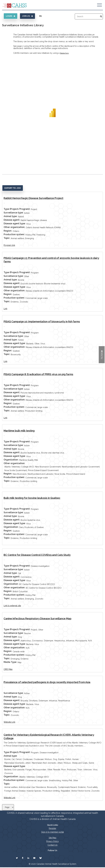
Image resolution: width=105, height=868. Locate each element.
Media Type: (10, 662)
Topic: (7, 238)
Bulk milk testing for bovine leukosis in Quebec (32, 498)
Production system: (14, 234)
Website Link (9, 722)
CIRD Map (8, 669)
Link (5, 309)
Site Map (52, 838)
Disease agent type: (15, 224)
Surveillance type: (14, 213)
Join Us (27, 16)
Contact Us (52, 845)
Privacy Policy (53, 841)
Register (52, 828)
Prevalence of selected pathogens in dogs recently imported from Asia (47, 682)
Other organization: (14, 227)
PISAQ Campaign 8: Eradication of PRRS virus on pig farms (38, 374)
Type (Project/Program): (17, 209)
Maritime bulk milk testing (19, 431)
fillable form (64, 53)
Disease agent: (12, 220)
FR (40, 16)
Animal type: (10, 216)
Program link (9, 245)
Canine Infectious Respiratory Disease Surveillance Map (38, 619)
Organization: (11, 460)
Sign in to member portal (53, 832)
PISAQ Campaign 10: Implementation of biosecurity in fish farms (42, 322)
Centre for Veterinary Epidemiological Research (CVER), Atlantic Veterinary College (49, 737)
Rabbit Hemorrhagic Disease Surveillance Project (33, 198)
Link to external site (12, 606)
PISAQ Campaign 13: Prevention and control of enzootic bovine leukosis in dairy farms (51, 260)
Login (11, 16)
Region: (8, 231)
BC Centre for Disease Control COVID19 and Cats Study (37, 555)
